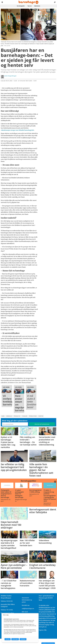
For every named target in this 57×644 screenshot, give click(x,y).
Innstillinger (23, 639)
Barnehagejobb (21, 6)
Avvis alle (8, 639)
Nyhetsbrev (37, 6)
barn (3, 416)
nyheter (41, 416)
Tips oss (30, 6)
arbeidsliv (9, 416)
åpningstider (33, 416)
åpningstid (17, 416)
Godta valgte (15, 639)
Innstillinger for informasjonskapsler (48, 643)
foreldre (25, 416)
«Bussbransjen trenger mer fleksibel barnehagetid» (17, 130)
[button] (55, 482)
